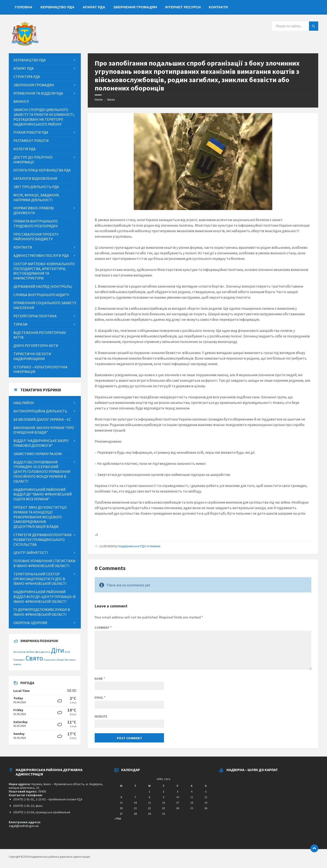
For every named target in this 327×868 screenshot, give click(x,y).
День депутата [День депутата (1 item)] (43, 652)
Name (100, 679)
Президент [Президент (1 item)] (19, 660)
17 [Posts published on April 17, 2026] (178, 803)
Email (100, 697)
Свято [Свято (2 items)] (34, 658)
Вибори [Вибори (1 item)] (31, 652)
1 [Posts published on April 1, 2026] (149, 791)
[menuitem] (24, 7)
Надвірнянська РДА (132, 546)
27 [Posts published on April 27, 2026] (121, 814)
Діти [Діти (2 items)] (58, 650)
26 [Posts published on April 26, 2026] (206, 808)
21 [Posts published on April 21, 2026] (135, 808)
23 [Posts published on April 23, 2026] (163, 808)
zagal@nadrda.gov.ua (24, 826)
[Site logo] (25, 44)
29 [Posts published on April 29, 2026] (149, 814)
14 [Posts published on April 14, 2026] (135, 803)
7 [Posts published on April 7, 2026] (135, 797)
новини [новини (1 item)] (17, 664)
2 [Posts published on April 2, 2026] (163, 791)
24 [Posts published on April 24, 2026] (178, 808)
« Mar (118, 818)
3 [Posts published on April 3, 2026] (178, 791)
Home (99, 99)
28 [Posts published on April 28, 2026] (135, 814)
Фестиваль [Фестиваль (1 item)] (70, 660)
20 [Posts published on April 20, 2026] (121, 808)
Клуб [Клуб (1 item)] (67, 652)
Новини (155, 546)
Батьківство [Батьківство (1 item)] (20, 652)
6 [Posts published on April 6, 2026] (121, 797)
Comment (103, 628)
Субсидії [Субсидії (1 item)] (60, 660)
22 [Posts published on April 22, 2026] (149, 808)
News (111, 99)
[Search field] (295, 26)
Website (101, 716)
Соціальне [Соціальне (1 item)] (49, 660)
